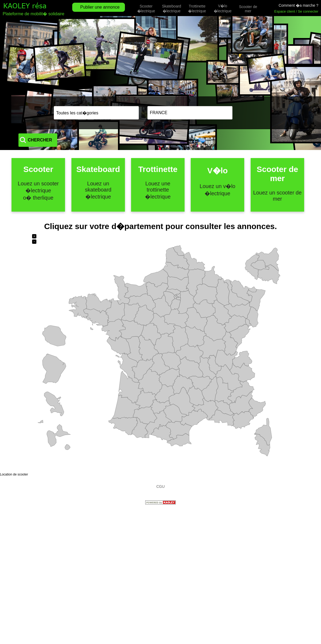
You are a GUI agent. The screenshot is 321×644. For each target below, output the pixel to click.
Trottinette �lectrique (197, 9)
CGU (160, 486)
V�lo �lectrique (223, 8)
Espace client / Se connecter (296, 11)
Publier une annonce (100, 7)
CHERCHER (263, 113)
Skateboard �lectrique (172, 9)
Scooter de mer (248, 9)
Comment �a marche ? (298, 5)
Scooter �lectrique (146, 9)
